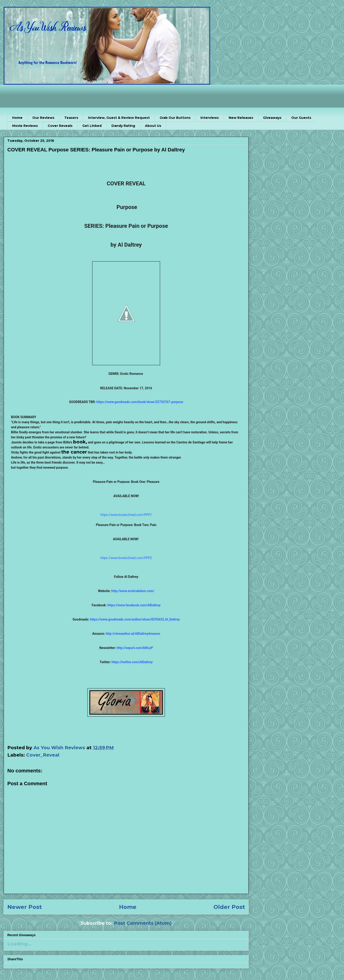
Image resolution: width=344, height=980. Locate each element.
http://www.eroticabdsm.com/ (133, 591)
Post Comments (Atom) (143, 923)
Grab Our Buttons (175, 118)
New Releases (241, 118)
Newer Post (25, 907)
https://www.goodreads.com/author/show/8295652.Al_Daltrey (135, 619)
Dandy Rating (123, 126)
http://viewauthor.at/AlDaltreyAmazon (133, 634)
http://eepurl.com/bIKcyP (135, 648)
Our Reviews (43, 118)
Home (17, 118)
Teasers (71, 118)
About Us (153, 126)
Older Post (229, 907)
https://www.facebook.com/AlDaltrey (134, 605)
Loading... (19, 944)
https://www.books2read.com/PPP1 (126, 515)
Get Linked (92, 126)
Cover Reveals (60, 126)
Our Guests (301, 118)
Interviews (210, 118)
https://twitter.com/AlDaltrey (132, 662)
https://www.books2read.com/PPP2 (126, 558)
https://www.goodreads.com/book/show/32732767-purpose (140, 402)
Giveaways (272, 118)
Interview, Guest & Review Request (119, 118)
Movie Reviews (25, 126)
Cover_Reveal (43, 755)
